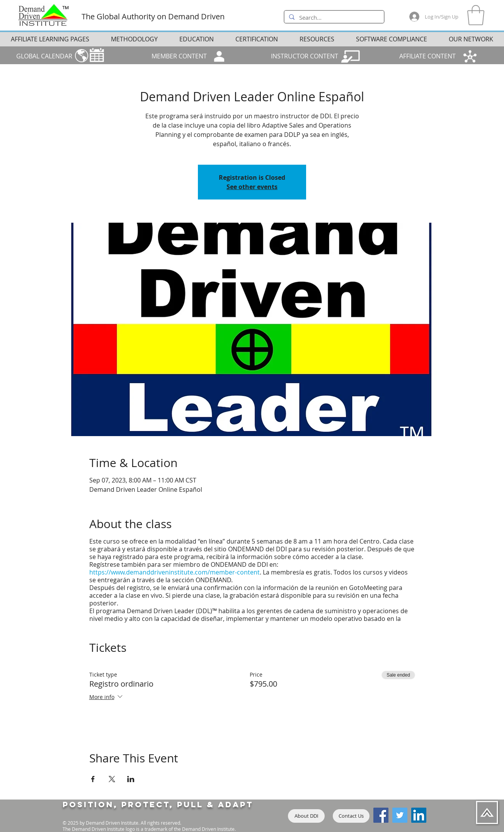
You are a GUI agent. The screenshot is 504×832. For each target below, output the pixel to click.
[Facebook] (381, 815)
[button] (476, 15)
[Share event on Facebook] (93, 779)
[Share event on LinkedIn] (131, 779)
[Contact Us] (351, 816)
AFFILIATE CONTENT (427, 56)
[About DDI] (306, 816)
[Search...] (333, 18)
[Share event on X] (112, 779)
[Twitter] (400, 815)
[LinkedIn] (419, 815)
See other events (252, 187)
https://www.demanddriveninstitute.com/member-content (175, 572)
